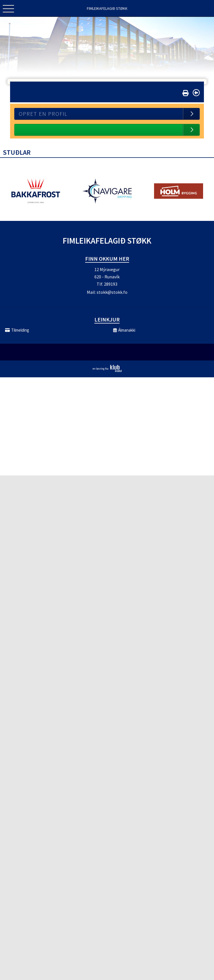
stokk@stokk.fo (112, 292)
